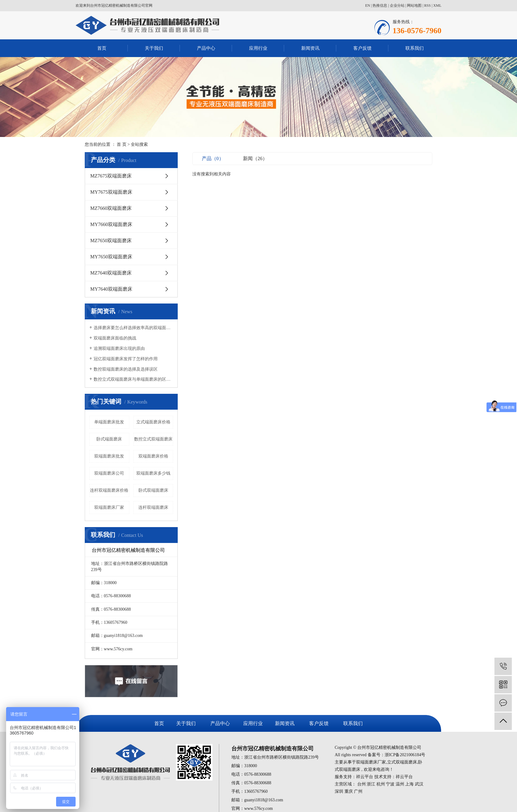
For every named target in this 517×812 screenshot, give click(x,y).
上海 (409, 784)
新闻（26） (255, 158)
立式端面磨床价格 (153, 422)
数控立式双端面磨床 (153, 439)
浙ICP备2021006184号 (405, 755)
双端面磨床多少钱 (153, 473)
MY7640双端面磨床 (111, 289)
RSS (428, 5)
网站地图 (414, 5)
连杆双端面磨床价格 (109, 490)
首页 (102, 48)
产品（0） (213, 158)
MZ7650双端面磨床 (111, 241)
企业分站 (397, 5)
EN (368, 5)
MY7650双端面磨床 (111, 257)
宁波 (390, 784)
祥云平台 (365, 777)
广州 (358, 791)
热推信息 (380, 5)
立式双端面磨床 (402, 762)
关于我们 (154, 48)
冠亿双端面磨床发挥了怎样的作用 (126, 359)
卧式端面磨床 (109, 439)
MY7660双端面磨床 (111, 224)
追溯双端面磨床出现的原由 (119, 349)
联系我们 (415, 48)
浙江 (371, 784)
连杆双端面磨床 (153, 507)
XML (437, 5)
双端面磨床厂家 (109, 507)
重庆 (349, 791)
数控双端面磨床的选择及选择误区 (126, 369)
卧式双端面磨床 (153, 490)
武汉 (419, 784)
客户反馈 (362, 48)
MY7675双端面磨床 (111, 192)
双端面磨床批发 (109, 456)
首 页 (122, 144)
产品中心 (206, 48)
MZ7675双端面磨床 (111, 176)
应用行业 (258, 48)
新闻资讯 (310, 48)
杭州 (381, 784)
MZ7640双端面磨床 (111, 273)
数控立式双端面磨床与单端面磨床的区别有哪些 (133, 379)
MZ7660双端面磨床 (111, 208)
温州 (400, 784)
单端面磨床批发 (109, 422)
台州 (362, 784)
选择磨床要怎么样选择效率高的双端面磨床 (133, 328)
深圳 (339, 791)
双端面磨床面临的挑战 (115, 338)
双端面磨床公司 (109, 473)
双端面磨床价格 (153, 456)
